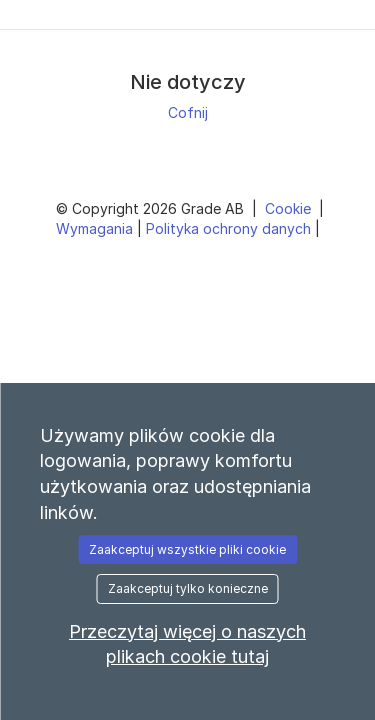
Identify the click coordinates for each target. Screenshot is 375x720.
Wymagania (96, 228)
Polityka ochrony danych (230, 228)
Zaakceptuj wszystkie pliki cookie (187, 549)
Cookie (290, 208)
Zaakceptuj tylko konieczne (188, 588)
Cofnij (188, 112)
